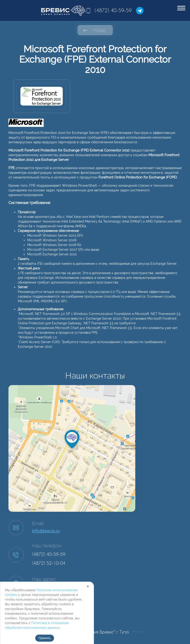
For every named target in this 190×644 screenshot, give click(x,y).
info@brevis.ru (46, 531)
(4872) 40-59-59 (113, 10)
